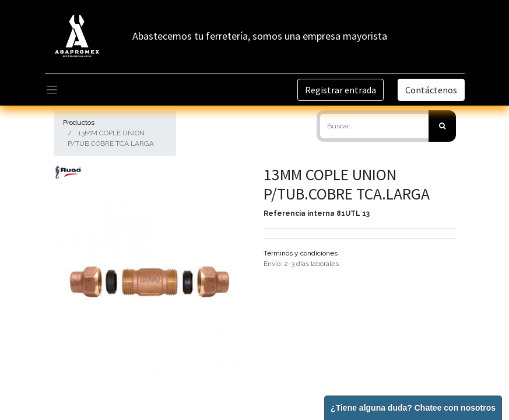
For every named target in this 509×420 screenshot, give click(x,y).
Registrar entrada (340, 90)
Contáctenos (431, 90)
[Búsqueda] (442, 126)
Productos (79, 123)
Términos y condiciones (301, 253)
